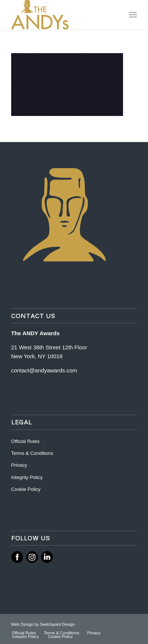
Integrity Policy (28, 477)
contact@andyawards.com (44, 370)
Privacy (19, 465)
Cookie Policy (26, 489)
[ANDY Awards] (62, 15)
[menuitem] (133, 15)
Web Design (23, 624)
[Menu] (133, 15)
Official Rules (25, 441)
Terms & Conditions (32, 453)
